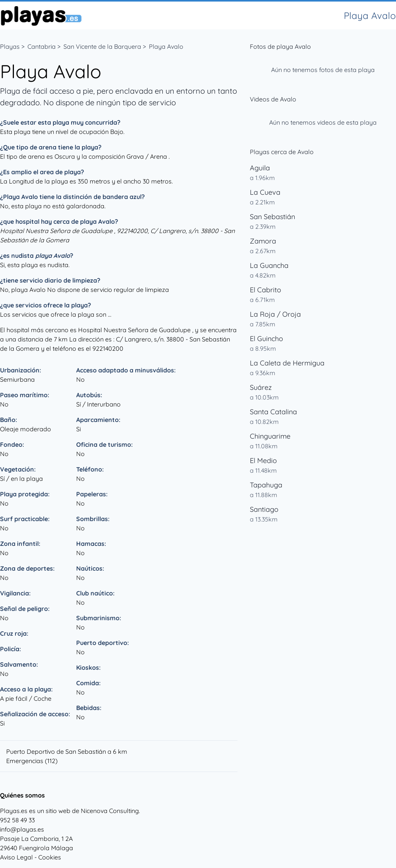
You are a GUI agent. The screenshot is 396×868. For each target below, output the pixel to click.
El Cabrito (265, 290)
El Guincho (266, 339)
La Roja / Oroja (275, 314)
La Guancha (269, 265)
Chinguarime (270, 436)
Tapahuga (266, 485)
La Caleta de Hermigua (287, 363)
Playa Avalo (166, 46)
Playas (10, 46)
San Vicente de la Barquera (102, 46)
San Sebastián (272, 217)
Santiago (264, 509)
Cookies (50, 857)
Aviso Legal (16, 857)
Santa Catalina (273, 412)
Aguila (260, 168)
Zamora (263, 241)
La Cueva (265, 192)
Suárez (261, 387)
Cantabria (42, 46)
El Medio (263, 461)
